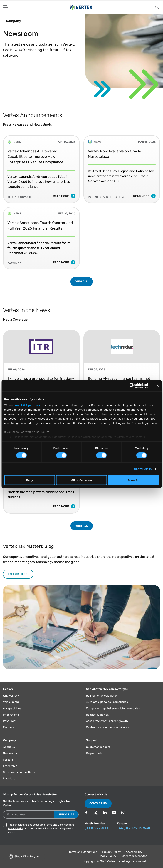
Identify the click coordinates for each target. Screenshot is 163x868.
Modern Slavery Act (134, 856)
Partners (9, 727)
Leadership (10, 766)
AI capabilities (12, 708)
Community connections (19, 772)
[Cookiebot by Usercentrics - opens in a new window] (132, 386)
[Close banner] (157, 386)
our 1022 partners (28, 405)
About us (9, 747)
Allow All (133, 480)
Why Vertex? (11, 696)
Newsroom (10, 753)
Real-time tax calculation (102, 696)
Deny (30, 480)
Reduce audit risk (97, 715)
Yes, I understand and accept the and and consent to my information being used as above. (41, 828)
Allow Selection (81, 480)
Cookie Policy (108, 856)
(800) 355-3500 (97, 828)
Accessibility (134, 852)
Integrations (11, 715)
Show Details (143, 469)
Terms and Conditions (58, 825)
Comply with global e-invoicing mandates (113, 708)
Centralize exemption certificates (107, 727)
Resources (10, 721)
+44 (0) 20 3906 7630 (133, 828)
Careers (8, 760)
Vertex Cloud (11, 702)
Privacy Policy (16, 828)
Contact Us (98, 803)
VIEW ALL (82, 281)
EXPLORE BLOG (18, 574)
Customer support (98, 747)
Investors (9, 779)
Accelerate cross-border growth (107, 721)
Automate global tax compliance (107, 702)
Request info (94, 753)
